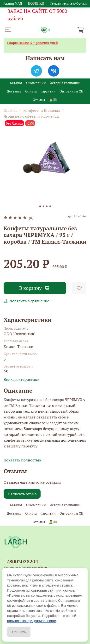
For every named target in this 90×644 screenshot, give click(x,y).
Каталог (16, 83)
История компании (65, 83)
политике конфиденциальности (32, 621)
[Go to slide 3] (47, 206)
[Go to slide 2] (43, 206)
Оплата (31, 91)
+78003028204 (21, 561)
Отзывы (39, 100)
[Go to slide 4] (50, 206)
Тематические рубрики (68, 3)
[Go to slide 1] (40, 206)
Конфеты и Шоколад (42, 110)
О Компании (36, 83)
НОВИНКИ (36, 3)
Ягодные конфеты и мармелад (31, 116)
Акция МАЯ (13, 3)
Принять (19, 632)
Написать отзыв (22, 494)
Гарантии (48, 91)
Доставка (14, 91)
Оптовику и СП (71, 91)
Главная (11, 110)
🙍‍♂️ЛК (53, 100)
